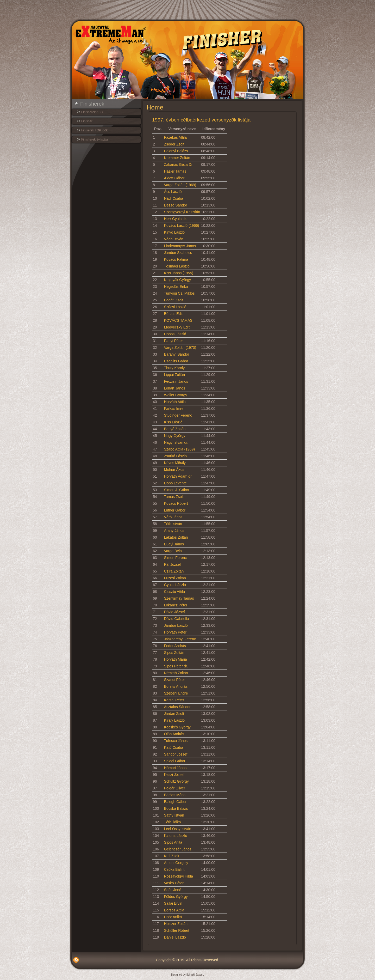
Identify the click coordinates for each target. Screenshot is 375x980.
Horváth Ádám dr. (178, 476)
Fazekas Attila (175, 137)
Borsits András (176, 686)
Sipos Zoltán (174, 653)
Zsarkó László (175, 456)
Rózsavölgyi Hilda (179, 876)
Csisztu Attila (174, 592)
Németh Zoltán (176, 673)
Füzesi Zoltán (175, 578)
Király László (174, 720)
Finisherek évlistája (95, 139)
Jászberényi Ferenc (180, 639)
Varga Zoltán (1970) (180, 348)
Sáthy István (174, 815)
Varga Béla (173, 551)
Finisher (87, 121)
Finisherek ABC (92, 112)
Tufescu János (176, 741)
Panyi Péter (173, 341)
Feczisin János (176, 381)
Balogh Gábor (175, 802)
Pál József (173, 564)
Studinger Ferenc (178, 415)
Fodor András (175, 646)
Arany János (174, 531)
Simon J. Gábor (177, 490)
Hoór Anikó (173, 917)
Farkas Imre (174, 409)
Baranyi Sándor (177, 354)
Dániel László (175, 937)
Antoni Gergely (176, 863)
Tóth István (173, 524)
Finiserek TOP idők (94, 130)
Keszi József (174, 775)
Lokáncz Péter (176, 605)
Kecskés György (177, 727)
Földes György (176, 897)
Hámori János (175, 768)
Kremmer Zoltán (177, 158)
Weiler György (176, 395)
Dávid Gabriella (177, 619)
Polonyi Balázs (176, 151)
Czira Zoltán (174, 571)
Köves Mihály (175, 463)
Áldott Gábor (174, 178)
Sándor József (176, 754)
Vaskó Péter (174, 883)
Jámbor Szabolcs (178, 253)
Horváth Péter (175, 632)
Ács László (173, 192)
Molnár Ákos (174, 470)
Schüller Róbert (177, 930)
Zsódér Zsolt (174, 144)
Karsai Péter (174, 700)
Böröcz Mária (175, 795)
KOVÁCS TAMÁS (178, 320)
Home (155, 107)
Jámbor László (176, 625)
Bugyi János (174, 544)
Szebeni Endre (176, 693)
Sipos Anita (173, 842)
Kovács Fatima (176, 259)
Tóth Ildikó (173, 822)
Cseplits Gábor (176, 361)
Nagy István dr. (176, 442)
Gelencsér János (178, 849)
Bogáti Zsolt (174, 300)
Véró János (173, 517)
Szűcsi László (175, 307)
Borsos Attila (174, 910)
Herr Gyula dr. (175, 219)
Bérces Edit (173, 314)
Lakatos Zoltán (176, 537)
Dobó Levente (175, 483)
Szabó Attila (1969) (179, 449)
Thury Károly (174, 368)
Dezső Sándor (176, 205)
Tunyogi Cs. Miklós (179, 293)
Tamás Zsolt (174, 497)
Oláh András (174, 734)
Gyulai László (175, 585)
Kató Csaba (174, 747)
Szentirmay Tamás (179, 598)
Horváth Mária (176, 659)
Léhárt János (175, 388)
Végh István (174, 239)
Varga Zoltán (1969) (180, 185)
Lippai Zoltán (174, 375)
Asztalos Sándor (177, 707)
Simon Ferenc (175, 558)
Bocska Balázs (176, 808)
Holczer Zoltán (176, 924)
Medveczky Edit (177, 327)
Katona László (176, 836)
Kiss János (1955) (179, 273)
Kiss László (173, 422)
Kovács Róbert (176, 503)
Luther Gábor (175, 510)
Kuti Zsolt (172, 856)
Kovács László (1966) (182, 226)
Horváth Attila (175, 402)
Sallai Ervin (173, 903)
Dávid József (174, 612)
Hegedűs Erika (176, 287)
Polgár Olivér (175, 788)
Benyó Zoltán (175, 429)
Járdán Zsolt (174, 714)
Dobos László (175, 334)
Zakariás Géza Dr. (179, 165)
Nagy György (175, 436)
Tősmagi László (177, 266)
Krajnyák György (177, 280)
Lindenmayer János (180, 246)
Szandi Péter (174, 680)
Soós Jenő (173, 890)
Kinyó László (174, 232)
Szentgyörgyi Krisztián (182, 212)
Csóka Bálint (174, 869)
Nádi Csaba (174, 198)
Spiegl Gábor (175, 761)
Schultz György (176, 781)
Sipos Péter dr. (176, 666)
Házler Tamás (175, 171)
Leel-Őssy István (178, 829)
